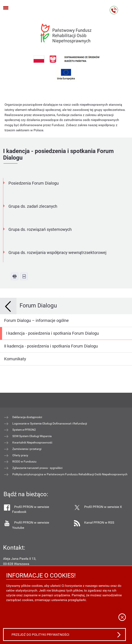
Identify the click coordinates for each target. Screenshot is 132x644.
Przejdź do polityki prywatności (40, 635)
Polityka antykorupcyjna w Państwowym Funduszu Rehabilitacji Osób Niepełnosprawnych (70, 474)
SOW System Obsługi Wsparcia (32, 436)
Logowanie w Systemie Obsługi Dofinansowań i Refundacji (50, 423)
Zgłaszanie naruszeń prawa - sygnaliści (37, 468)
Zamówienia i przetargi (27, 449)
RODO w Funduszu (24, 461)
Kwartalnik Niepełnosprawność (32, 442)
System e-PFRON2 (24, 430)
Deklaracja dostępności (27, 417)
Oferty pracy (20, 455)
